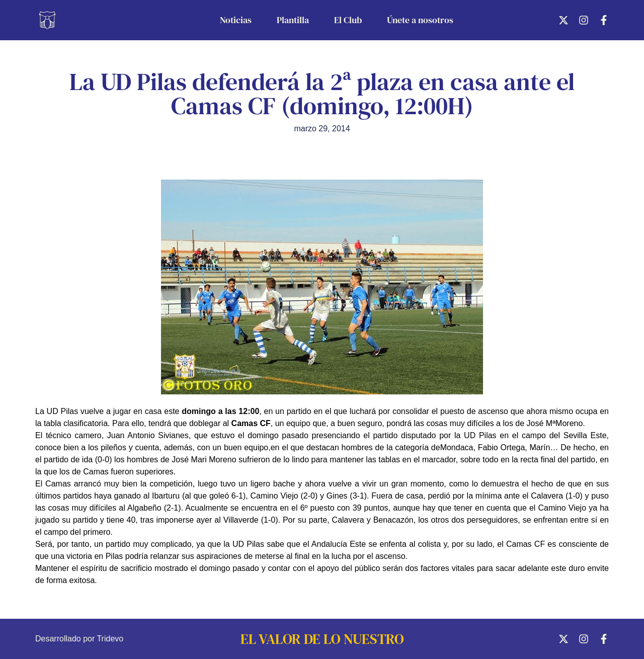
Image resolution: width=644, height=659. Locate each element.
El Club (348, 20)
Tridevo (110, 639)
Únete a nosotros (420, 20)
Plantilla (293, 20)
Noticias (236, 20)
